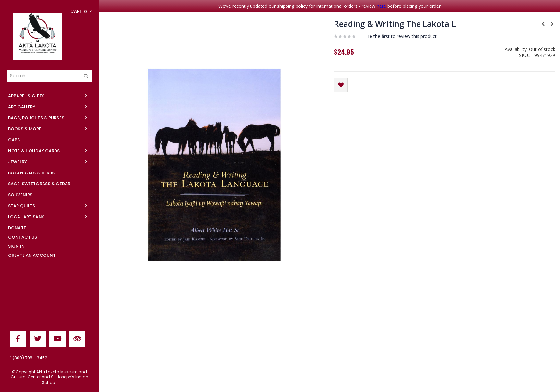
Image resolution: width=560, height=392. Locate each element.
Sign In (16, 246)
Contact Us (23, 237)
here (381, 6)
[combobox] (49, 76)
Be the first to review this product (402, 36)
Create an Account (32, 255)
